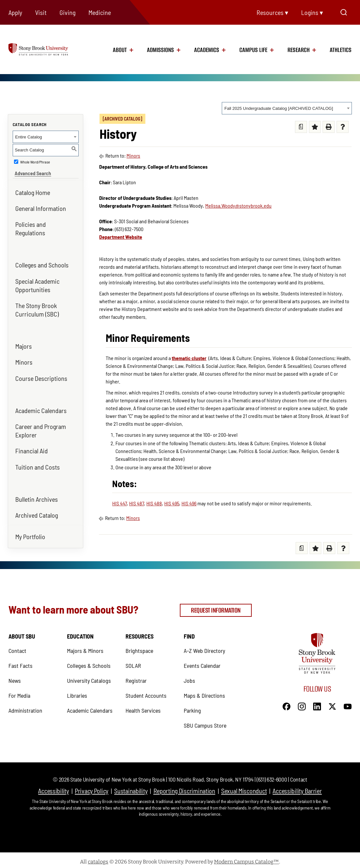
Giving (67, 12)
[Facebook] (287, 703)
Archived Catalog (37, 513)
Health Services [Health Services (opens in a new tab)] (143, 707)
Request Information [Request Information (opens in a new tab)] (216, 608)
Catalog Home (33, 190)
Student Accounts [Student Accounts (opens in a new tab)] (146, 693)
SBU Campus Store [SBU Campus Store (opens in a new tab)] (205, 722)
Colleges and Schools (42, 263)
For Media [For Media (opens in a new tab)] (19, 693)
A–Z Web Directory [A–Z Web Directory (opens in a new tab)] (204, 648)
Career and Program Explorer (41, 428)
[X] (332, 703)
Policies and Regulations (31, 227)
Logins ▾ (312, 12)
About (120, 50)
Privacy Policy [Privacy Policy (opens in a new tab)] (92, 788)
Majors (24, 344)
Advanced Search (31, 171)
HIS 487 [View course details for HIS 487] (137, 503)
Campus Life (253, 50)
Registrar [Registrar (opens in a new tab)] (136, 678)
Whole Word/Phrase (35, 162)
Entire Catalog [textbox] (29, 137)
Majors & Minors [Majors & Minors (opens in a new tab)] (85, 648)
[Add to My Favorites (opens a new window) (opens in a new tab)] (315, 127)
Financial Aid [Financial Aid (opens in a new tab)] (32, 449)
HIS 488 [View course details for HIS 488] (154, 503)
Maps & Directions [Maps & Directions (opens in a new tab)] (204, 693)
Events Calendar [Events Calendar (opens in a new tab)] (202, 663)
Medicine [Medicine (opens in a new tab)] (100, 12)
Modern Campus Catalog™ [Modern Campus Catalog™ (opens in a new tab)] (247, 859)
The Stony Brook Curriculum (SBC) (37, 307)
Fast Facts (20, 663)
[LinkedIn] (317, 703)
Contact (299, 776)
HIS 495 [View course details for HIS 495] (172, 503)
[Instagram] (302, 703)
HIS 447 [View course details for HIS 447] (120, 503)
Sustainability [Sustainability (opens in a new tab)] (131, 788)
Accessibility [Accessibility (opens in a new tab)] (53, 788)
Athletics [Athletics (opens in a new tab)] (341, 50)
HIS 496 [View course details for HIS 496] (189, 503)
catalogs (98, 859)
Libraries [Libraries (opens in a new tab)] (77, 693)
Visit (41, 12)
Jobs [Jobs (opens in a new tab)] (189, 678)
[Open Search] (344, 12)
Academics (207, 50)
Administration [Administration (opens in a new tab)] (25, 707)
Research (299, 50)
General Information (41, 206)
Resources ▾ (272, 12)
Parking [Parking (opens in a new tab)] (192, 707)
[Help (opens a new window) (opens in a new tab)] (343, 127)
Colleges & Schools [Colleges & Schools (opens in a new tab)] (89, 663)
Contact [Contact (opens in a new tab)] (17, 648)
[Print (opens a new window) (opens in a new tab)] (329, 127)
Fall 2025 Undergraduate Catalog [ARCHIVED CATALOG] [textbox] (279, 108)
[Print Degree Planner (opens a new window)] (301, 127)
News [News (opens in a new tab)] (15, 678)
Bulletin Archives (37, 497)
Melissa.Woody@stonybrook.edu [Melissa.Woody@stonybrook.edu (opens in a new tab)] (238, 206)
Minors (24, 360)
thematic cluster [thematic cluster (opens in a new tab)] (189, 358)
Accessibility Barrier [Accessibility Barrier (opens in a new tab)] (297, 788)
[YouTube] (348, 703)
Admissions (160, 50)
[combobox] (287, 108)
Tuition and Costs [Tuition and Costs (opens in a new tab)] (38, 465)
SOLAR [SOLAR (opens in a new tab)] (133, 663)
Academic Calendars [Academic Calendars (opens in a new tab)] (41, 408)
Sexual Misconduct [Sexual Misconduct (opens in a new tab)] (244, 788)
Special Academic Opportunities (37, 283)
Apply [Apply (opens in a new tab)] (15, 12)
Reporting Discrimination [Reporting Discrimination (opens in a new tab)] (184, 788)
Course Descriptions (41, 376)
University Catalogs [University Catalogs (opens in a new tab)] (89, 678)
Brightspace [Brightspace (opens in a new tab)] (139, 648)
